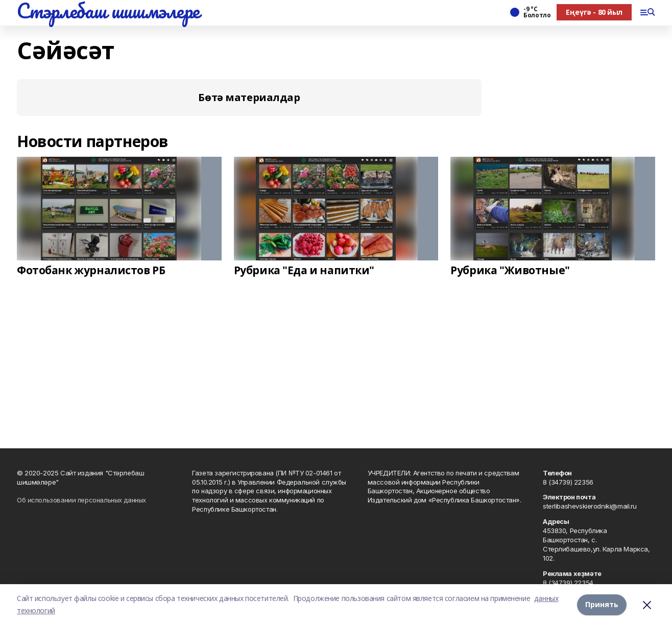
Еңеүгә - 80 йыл (594, 12)
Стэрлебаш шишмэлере (108, 11)
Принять (602, 604)
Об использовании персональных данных (81, 500)
